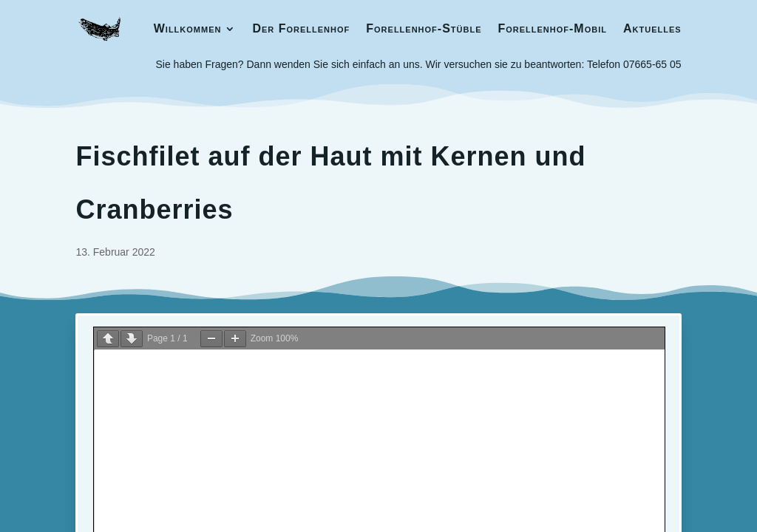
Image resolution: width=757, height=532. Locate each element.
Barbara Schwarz (608, 375)
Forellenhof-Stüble (424, 28)
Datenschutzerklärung (197, 377)
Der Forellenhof (301, 28)
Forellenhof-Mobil (552, 28)
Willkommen (188, 28)
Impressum (106, 377)
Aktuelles (652, 28)
